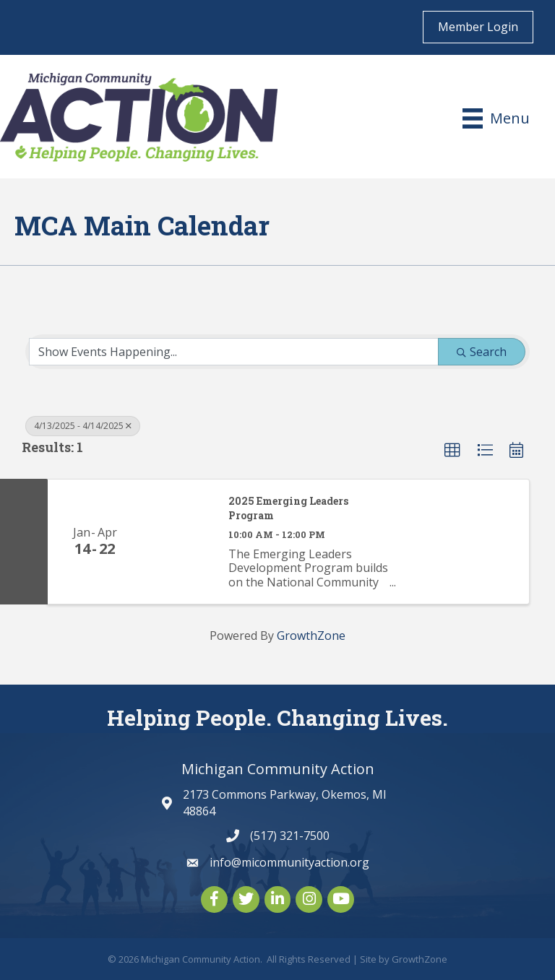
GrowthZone (311, 636)
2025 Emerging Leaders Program (288, 508)
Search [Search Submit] (482, 352)
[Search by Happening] (234, 352)
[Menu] (496, 118)
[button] (452, 451)
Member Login (478, 27)
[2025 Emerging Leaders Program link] (178, 541)
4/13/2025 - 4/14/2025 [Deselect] (83, 426)
